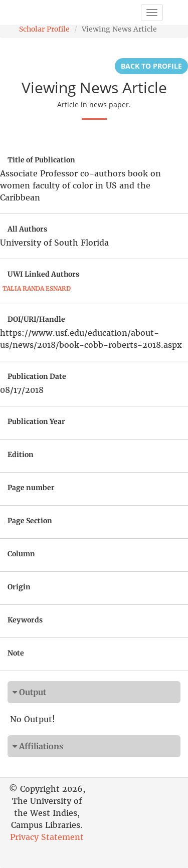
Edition (21, 455)
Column (21, 554)
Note (16, 653)
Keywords (25, 620)
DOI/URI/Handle (36, 319)
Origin (19, 587)
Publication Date (37, 376)
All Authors (27, 229)
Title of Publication (41, 160)
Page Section (30, 521)
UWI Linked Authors (43, 274)
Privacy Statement (47, 837)
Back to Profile (151, 66)
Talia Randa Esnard (37, 288)
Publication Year (36, 421)
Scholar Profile (44, 29)
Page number (31, 488)
